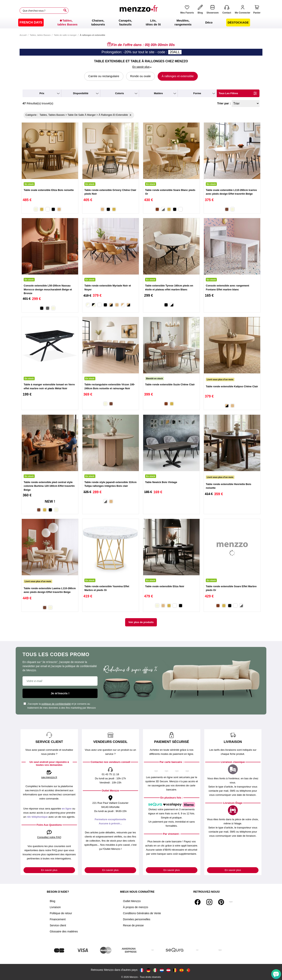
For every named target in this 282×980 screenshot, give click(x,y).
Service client (58, 925)
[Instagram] (209, 902)
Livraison (55, 907)
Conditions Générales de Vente (142, 913)
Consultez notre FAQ (49, 837)
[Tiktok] (231, 902)
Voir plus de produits (141, 622)
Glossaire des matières (64, 931)
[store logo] (140, 11)
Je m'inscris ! (60, 693)
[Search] (65, 10)
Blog (52, 901)
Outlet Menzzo (132, 901)
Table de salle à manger (65, 35)
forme (197, 93)
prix (42, 93)
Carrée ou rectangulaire (104, 76)
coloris (120, 93)
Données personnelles (137, 919)
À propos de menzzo (136, 907)
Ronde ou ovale (141, 76)
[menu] (141, 23)
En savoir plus (49, 870)
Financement (58, 919)
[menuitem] (31, 23)
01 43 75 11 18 (110, 774)
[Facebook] (198, 902)
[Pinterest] (221, 902)
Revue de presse (133, 925)
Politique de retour (61, 913)
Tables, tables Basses (40, 35)
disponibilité (81, 93)
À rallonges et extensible (178, 76)
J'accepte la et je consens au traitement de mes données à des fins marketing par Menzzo (60, 706)
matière (158, 93)
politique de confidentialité (56, 704)
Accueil (23, 35)
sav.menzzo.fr (49, 777)
